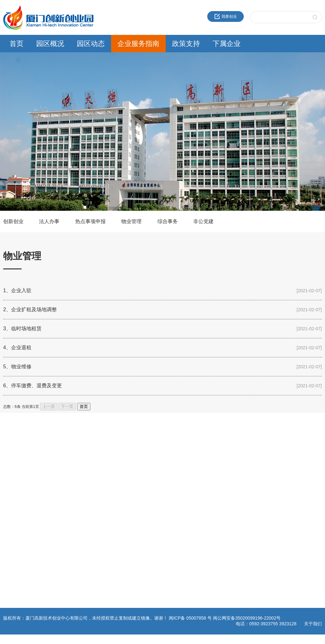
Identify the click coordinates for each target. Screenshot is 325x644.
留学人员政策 (177, 469)
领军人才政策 (177, 461)
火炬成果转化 (231, 454)
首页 (17, 44)
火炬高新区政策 (179, 454)
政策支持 (186, 44)
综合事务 (168, 221)
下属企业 (227, 44)
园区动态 (91, 44)
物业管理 (131, 221)
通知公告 (65, 461)
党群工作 (65, 477)
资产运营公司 (231, 507)
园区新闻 (65, 454)
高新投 (226, 469)
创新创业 (13, 221)
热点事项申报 (90, 221)
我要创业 (226, 16)
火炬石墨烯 (229, 484)
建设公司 (228, 477)
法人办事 (49, 221)
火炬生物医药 (231, 492)
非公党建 (203, 221)
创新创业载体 (15, 469)
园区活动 (65, 469)
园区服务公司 (231, 499)
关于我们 (313, 624)
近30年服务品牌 (17, 454)
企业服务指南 (138, 44)
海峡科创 (228, 461)
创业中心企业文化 (18, 461)
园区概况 (50, 44)
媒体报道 (65, 484)
